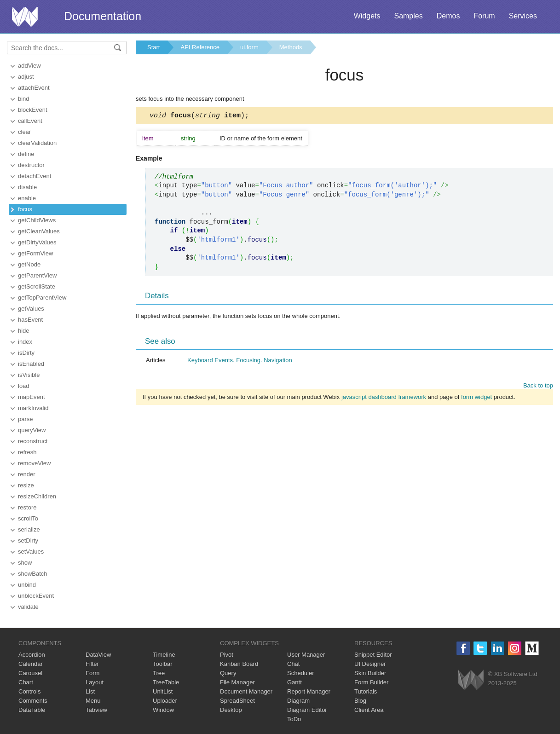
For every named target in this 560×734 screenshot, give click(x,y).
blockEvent (33, 110)
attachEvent (34, 88)
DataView (98, 655)
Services (523, 16)
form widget (476, 398)
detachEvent (35, 176)
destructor (31, 165)
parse (26, 419)
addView (29, 66)
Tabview (96, 710)
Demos (448, 16)
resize (26, 485)
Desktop (231, 710)
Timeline (164, 655)
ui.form (249, 47)
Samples (408, 16)
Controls (29, 691)
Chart (26, 682)
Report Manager (309, 691)
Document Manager (246, 691)
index (25, 342)
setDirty (28, 540)
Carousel (30, 673)
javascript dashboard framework (384, 398)
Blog (360, 701)
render (27, 474)
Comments (33, 701)
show (25, 563)
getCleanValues (39, 231)
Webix (471, 680)
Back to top (538, 387)
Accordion (32, 655)
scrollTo (28, 518)
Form (92, 673)
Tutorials (366, 691)
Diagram (298, 701)
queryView (32, 430)
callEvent (30, 121)
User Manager (306, 655)
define (26, 154)
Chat (293, 664)
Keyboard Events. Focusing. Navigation (240, 361)
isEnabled (31, 364)
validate (28, 607)
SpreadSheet (237, 701)
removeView (34, 463)
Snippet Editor (373, 655)
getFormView (35, 253)
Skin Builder (370, 673)
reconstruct (33, 441)
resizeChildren (37, 496)
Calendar (31, 664)
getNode (29, 264)
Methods (291, 47)
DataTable (32, 710)
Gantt (294, 682)
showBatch (33, 574)
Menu (93, 701)
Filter (92, 664)
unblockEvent (36, 596)
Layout (95, 682)
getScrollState (37, 286)
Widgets (367, 16)
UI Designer (370, 664)
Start (153, 47)
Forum (484, 16)
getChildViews (37, 220)
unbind (27, 585)
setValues (31, 552)
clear (24, 132)
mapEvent (32, 397)
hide (24, 331)
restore (27, 507)
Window (163, 710)
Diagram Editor (307, 710)
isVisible (29, 375)
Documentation (103, 16)
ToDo (294, 719)
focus (25, 209)
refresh (27, 452)
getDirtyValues (37, 242)
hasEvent (30, 320)
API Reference (200, 47)
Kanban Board (239, 664)
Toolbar (163, 664)
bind (24, 99)
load (24, 386)
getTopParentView (42, 298)
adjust (26, 77)
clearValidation (37, 143)
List (90, 691)
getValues (31, 309)
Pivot (227, 655)
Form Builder (371, 682)
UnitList (163, 691)
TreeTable (166, 682)
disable (27, 187)
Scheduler (301, 673)
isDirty (26, 353)
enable (27, 198)
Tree (159, 673)
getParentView (37, 275)
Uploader (165, 701)
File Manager (237, 682)
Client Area (369, 710)
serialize (29, 529)
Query (228, 673)
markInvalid (33, 408)
